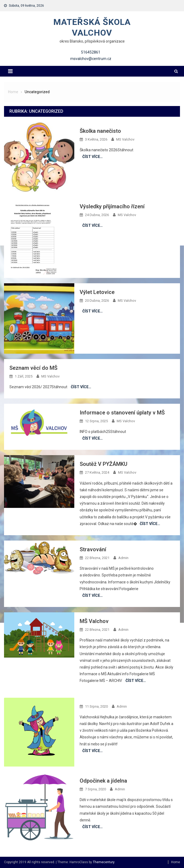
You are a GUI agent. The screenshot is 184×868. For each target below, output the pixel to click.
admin (123, 558)
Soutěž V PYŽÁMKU (104, 464)
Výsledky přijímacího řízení (112, 206)
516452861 (91, 52)
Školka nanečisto (100, 131)
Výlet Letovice (97, 292)
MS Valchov (125, 139)
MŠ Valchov (94, 621)
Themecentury (104, 862)
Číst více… (93, 157)
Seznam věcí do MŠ (33, 368)
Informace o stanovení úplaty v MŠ (122, 413)
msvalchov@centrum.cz (91, 59)
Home (176, 862)
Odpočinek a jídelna (103, 781)
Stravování (93, 549)
